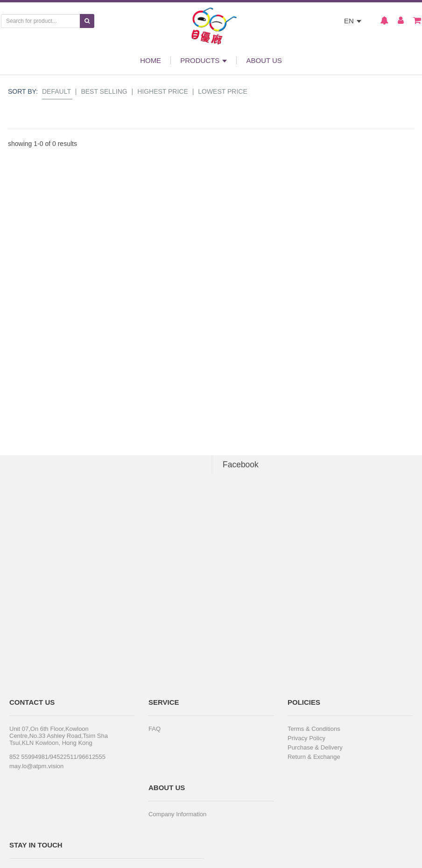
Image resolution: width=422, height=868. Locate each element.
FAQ (155, 729)
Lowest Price (223, 91)
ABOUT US (264, 60)
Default (56, 91)
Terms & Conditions (314, 729)
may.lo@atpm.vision (36, 766)
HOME (151, 60)
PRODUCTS (204, 60)
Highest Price (163, 91)
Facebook (241, 465)
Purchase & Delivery (315, 747)
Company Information (177, 814)
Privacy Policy (306, 738)
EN (353, 21)
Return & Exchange (314, 757)
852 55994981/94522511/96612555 (57, 757)
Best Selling (104, 91)
